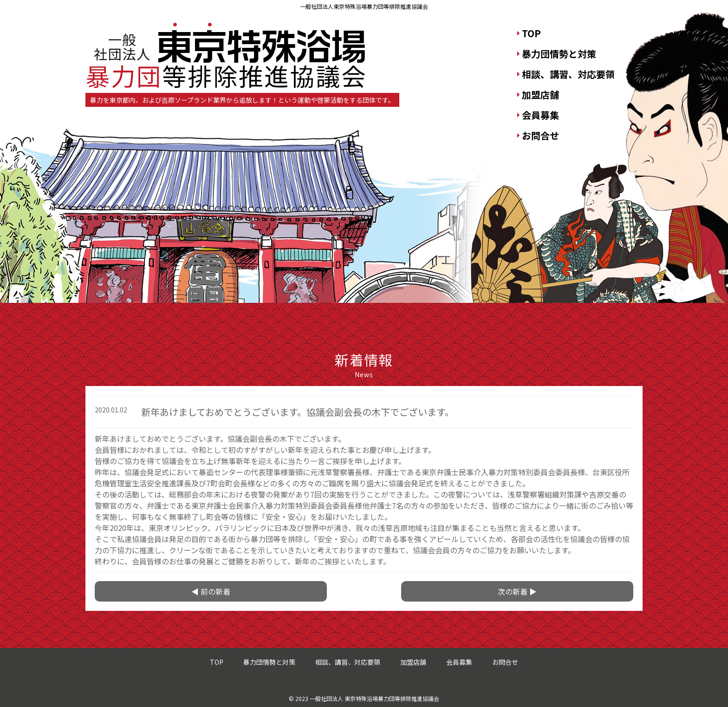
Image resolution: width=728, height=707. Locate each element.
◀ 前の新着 (211, 591)
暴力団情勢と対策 (559, 54)
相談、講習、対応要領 (568, 74)
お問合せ (540, 135)
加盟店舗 (540, 95)
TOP (531, 33)
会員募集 (540, 115)
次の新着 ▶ (517, 591)
